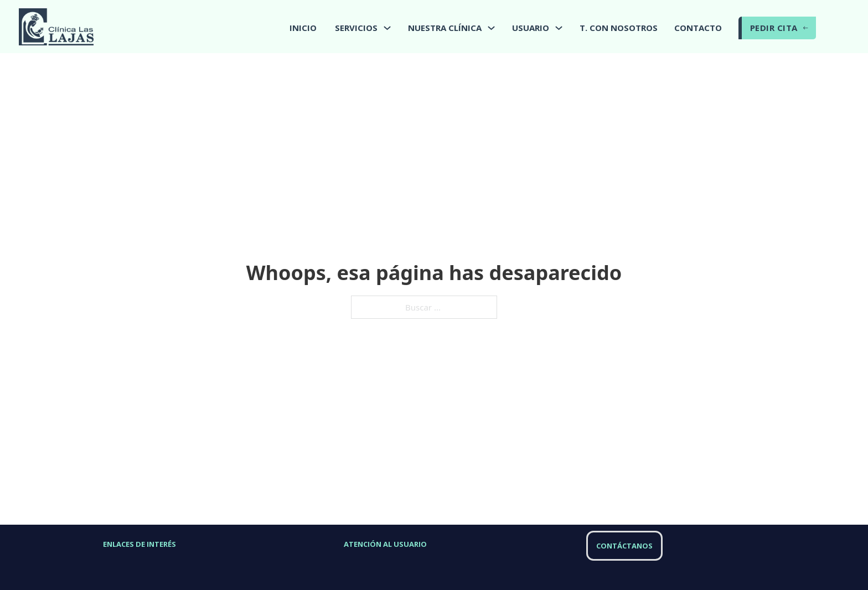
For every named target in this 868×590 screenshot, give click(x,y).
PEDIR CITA (779, 28)
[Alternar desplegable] (387, 28)
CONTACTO (698, 28)
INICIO (303, 28)
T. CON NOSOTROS (619, 28)
